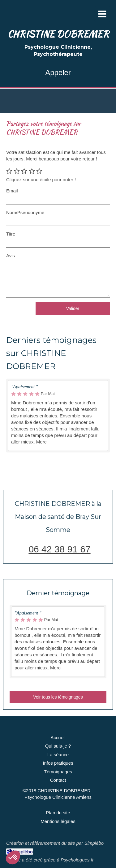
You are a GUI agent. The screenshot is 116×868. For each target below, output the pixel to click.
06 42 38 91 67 (59, 549)
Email (12, 191)
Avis (11, 256)
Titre (11, 234)
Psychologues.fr (77, 860)
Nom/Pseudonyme (25, 212)
